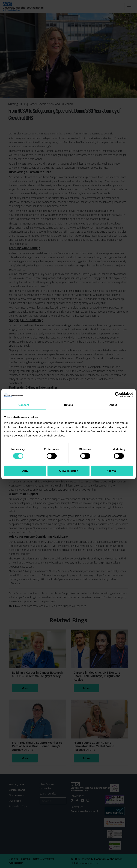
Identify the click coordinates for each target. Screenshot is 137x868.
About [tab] (113, 405)
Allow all (112, 471)
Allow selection (68, 471)
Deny (25, 471)
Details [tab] (68, 405)
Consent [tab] (24, 405)
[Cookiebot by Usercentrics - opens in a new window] (117, 395)
